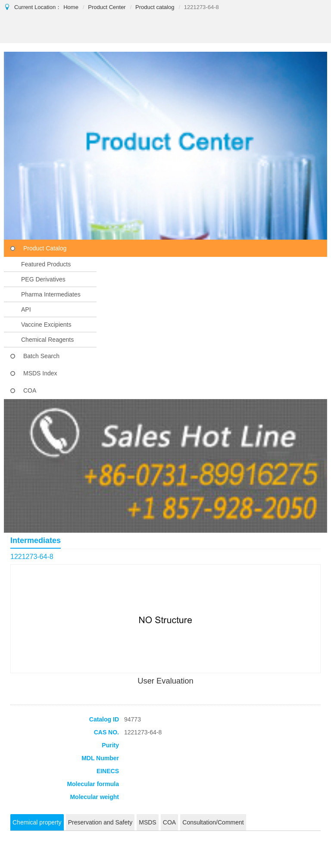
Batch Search (41, 356)
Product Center (107, 7)
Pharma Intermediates (51, 294)
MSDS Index (40, 373)
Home (71, 7)
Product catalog (155, 7)
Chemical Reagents (47, 340)
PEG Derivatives (43, 279)
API (26, 309)
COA (30, 390)
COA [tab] (169, 822)
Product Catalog (45, 248)
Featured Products (46, 264)
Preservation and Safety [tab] (100, 822)
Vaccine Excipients (46, 325)
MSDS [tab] (147, 822)
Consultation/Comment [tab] (213, 822)
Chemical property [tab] (37, 822)
